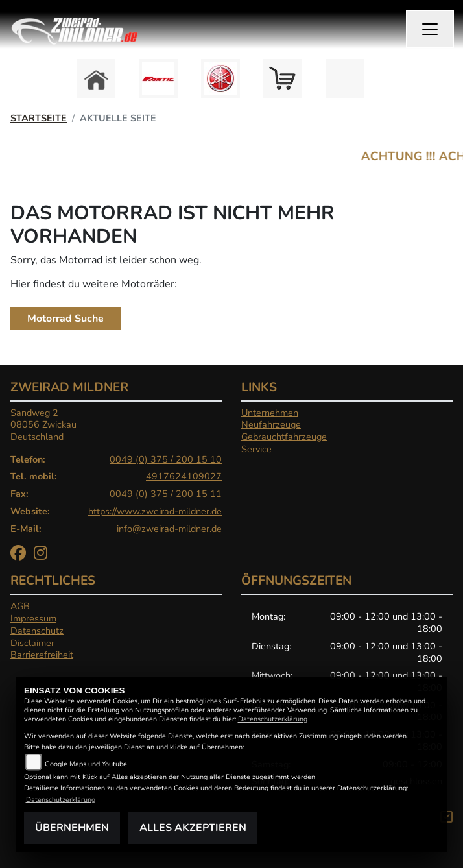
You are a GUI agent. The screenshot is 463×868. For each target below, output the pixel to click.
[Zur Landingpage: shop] (283, 78)
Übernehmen (72, 828)
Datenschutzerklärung (273, 719)
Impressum (33, 618)
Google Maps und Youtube (86, 764)
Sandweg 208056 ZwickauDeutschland (43, 425)
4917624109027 (184, 476)
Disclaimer (32, 643)
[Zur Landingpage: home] (96, 78)
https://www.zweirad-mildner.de (155, 511)
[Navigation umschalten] (430, 29)
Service (256, 449)
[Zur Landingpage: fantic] (158, 78)
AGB (20, 606)
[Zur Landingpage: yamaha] (220, 78)
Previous (74, 82)
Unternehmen (270, 413)
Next (389, 82)
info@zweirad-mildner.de (169, 529)
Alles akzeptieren (193, 828)
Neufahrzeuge (271, 424)
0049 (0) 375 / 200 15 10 (166, 459)
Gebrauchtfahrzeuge (284, 437)
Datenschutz (37, 631)
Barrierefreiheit (42, 655)
